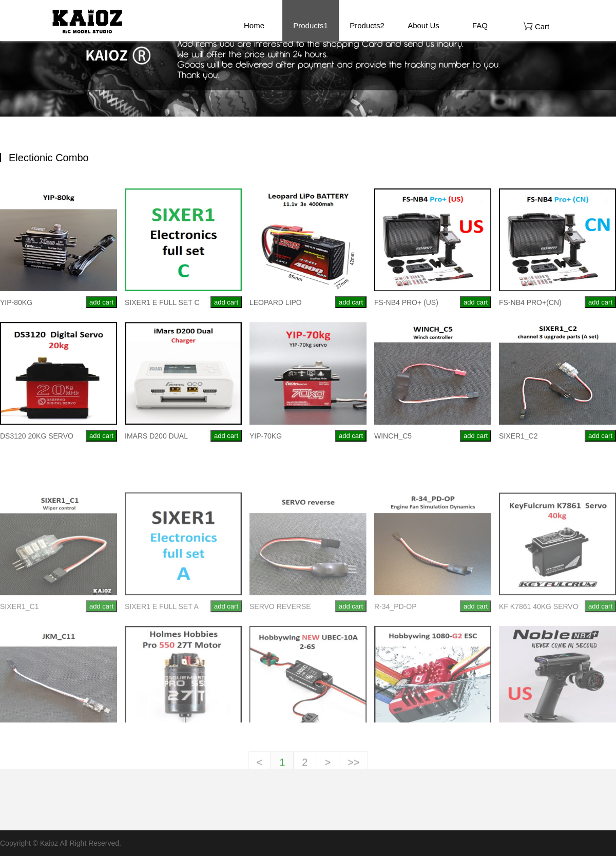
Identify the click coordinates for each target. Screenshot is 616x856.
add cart (101, 302)
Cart (537, 26)
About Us (423, 25)
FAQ (480, 25)
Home (254, 25)
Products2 (367, 25)
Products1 (311, 25)
